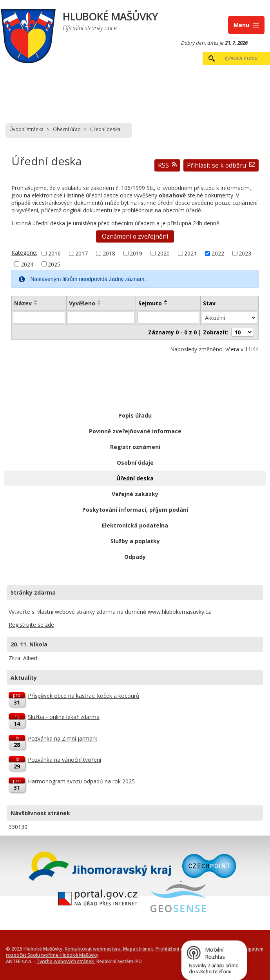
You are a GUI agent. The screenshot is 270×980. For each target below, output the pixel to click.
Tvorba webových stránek (65, 961)
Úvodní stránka (26, 129)
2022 (218, 253)
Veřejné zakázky (135, 494)
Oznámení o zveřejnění (135, 236)
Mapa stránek (138, 949)
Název (23, 303)
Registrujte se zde (31, 625)
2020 (163, 253)
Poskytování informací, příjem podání (135, 510)
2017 (82, 253)
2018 (109, 253)
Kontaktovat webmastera (93, 949)
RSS (167, 165)
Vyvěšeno (82, 303)
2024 (27, 264)
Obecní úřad (67, 129)
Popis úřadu (135, 415)
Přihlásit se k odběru (221, 165)
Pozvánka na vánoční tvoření (64, 760)
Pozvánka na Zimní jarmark (63, 738)
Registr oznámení (135, 447)
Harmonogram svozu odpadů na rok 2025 (81, 781)
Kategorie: (24, 253)
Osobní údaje (135, 463)
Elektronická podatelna (135, 525)
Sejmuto (150, 303)
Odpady (135, 557)
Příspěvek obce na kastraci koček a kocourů (84, 696)
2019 (136, 253)
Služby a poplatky (135, 541)
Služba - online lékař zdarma (64, 717)
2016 (54, 253)
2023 (245, 253)
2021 (190, 253)
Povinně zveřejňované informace (135, 431)
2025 (54, 264)
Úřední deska (135, 478)
